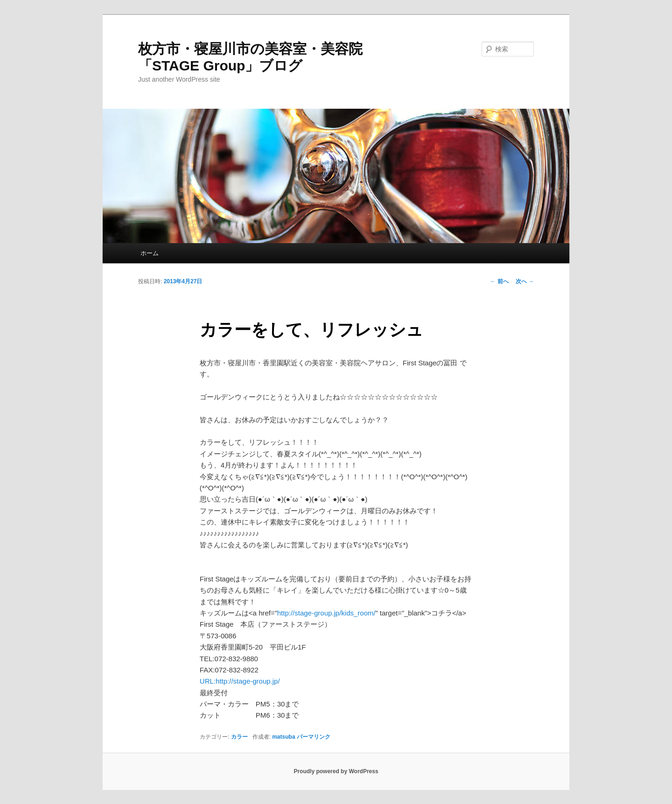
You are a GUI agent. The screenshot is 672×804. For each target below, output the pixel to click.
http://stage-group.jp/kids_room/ (326, 613)
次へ (525, 281)
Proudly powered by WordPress (336, 771)
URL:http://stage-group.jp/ (240, 681)
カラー (239, 737)
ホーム (150, 253)
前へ (499, 281)
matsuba (283, 737)
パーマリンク (314, 737)
